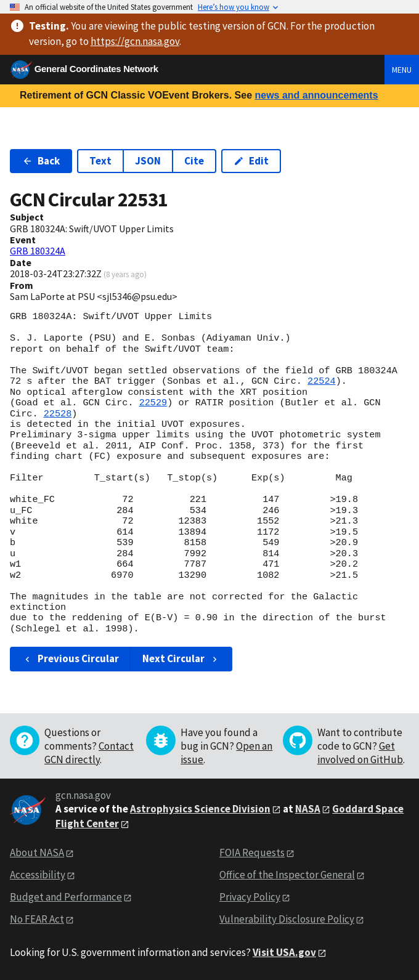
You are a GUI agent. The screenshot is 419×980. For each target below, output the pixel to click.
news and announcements (316, 95)
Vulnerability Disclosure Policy (287, 919)
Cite (194, 161)
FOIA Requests (252, 852)
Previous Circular (71, 658)
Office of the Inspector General (287, 875)
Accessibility (38, 875)
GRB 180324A (38, 251)
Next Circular (181, 658)
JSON (148, 161)
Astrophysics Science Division (200, 809)
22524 (322, 381)
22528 (58, 414)
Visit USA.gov (284, 952)
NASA (308, 809)
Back (41, 161)
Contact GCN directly (89, 753)
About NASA (37, 852)
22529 (153, 403)
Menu (402, 70)
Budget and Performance (66, 897)
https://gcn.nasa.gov (135, 41)
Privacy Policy (250, 897)
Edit (251, 161)
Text (100, 161)
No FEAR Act (37, 919)
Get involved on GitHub (360, 753)
